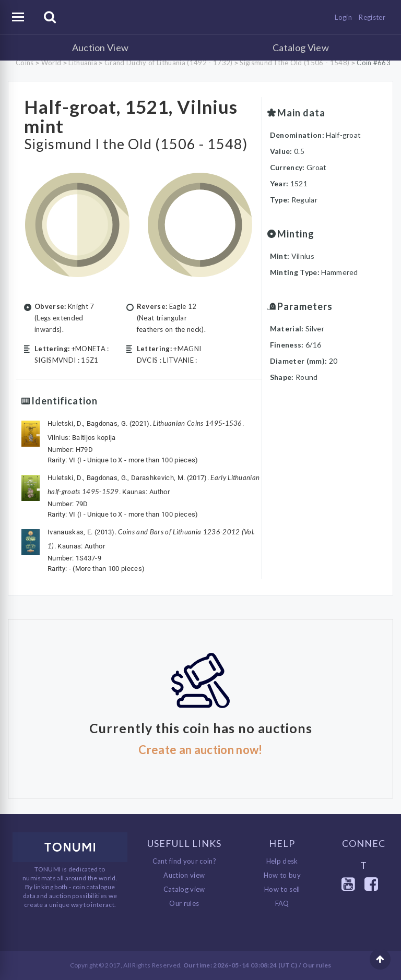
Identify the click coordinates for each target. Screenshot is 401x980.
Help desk (282, 861)
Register (372, 17)
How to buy (282, 875)
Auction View (101, 47)
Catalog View (301, 47)
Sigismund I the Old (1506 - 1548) (294, 63)
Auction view (184, 875)
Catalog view (184, 889)
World (51, 63)
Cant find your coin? (185, 861)
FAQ (282, 903)
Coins (25, 63)
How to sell (282, 889)
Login (343, 17)
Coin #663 (374, 63)
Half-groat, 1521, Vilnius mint (131, 116)
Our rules (184, 903)
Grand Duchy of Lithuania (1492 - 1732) (168, 63)
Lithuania (83, 63)
